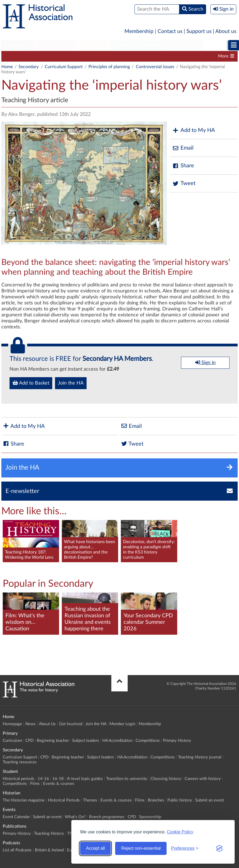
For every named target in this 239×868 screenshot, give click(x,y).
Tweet (184, 184)
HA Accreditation (164, 56)
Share (183, 166)
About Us (47, 724)
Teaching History (49, 834)
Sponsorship (150, 817)
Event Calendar (16, 817)
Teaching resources (20, 762)
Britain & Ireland (49, 850)
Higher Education (137, 45)
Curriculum (12, 741)
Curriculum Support (23, 56)
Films (35, 784)
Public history (180, 800)
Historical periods (19, 779)
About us (226, 31)
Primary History (177, 741)
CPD (55, 56)
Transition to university (127, 779)
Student (92, 45)
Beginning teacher (85, 56)
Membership (139, 31)
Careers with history (203, 779)
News (30, 724)
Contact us (170, 31)
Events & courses (59, 784)
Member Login (122, 724)
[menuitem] (18, 46)
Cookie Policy (180, 832)
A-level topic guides (85, 779)
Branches (156, 800)
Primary (18, 45)
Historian (184, 45)
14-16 (43, 779)
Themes (90, 800)
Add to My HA (194, 130)
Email (183, 148)
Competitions (148, 741)
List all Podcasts (17, 850)
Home (7, 67)
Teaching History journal (200, 757)
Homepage (12, 724)
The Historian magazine (24, 800)
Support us (199, 31)
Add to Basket (31, 383)
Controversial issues (155, 67)
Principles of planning (109, 67)
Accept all (95, 848)
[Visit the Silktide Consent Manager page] (219, 848)
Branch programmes (107, 817)
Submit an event (209, 800)
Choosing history (166, 779)
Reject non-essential (141, 848)
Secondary (55, 45)
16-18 (58, 779)
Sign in (205, 362)
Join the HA (71, 383)
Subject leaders (125, 56)
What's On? (75, 817)
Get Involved (71, 724)
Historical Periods (64, 800)
